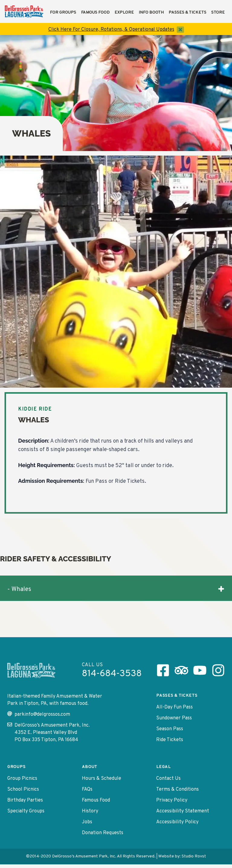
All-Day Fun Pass (174, 707)
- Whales (116, 589)
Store (218, 13)
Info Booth (151, 13)
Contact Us (168, 779)
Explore (124, 13)
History (90, 811)
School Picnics (23, 789)
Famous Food (95, 13)
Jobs (87, 822)
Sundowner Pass (174, 718)
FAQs (87, 789)
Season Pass (170, 729)
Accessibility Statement (183, 811)
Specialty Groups (26, 811)
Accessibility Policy (177, 822)
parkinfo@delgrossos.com (39, 714)
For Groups (63, 13)
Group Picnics (22, 779)
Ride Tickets (170, 740)
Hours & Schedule (101, 779)
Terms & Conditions (177, 789)
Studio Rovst (194, 856)
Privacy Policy (172, 800)
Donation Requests (103, 833)
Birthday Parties (25, 800)
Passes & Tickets (187, 13)
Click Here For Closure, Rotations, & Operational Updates (111, 30)
